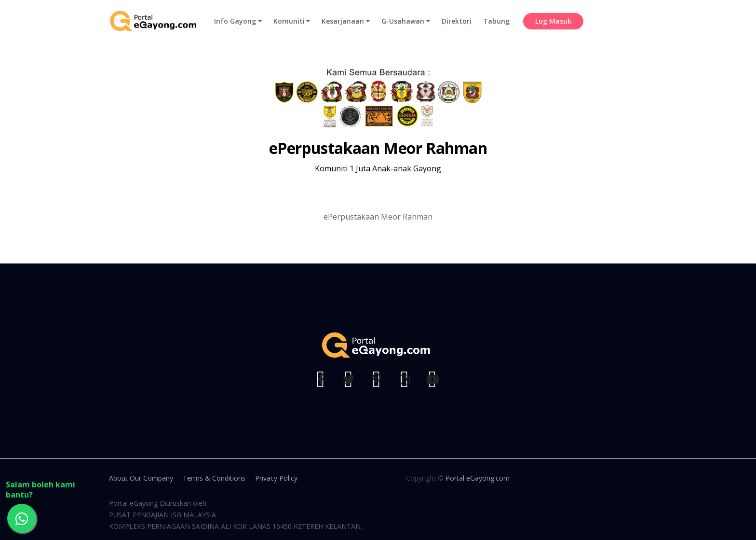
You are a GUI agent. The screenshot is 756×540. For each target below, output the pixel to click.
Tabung (496, 27)
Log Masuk (553, 27)
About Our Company (141, 478)
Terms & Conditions (214, 478)
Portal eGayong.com (478, 478)
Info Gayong (235, 27)
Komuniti (289, 27)
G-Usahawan (403, 27)
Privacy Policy (276, 478)
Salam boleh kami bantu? (40, 490)
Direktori (457, 27)
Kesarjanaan (343, 27)
